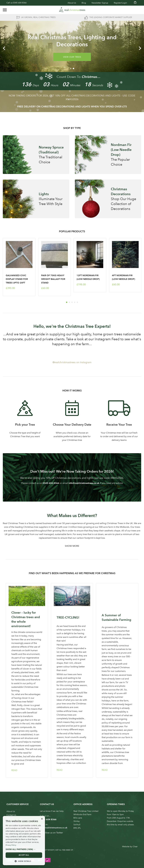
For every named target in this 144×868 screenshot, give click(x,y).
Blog (84, 3)
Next (140, 48)
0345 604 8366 (20, 3)
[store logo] (72, 10)
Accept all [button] (24, 855)
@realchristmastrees (64, 362)
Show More (72, 546)
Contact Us (11, 815)
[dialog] (24, 841)
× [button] (42, 819)
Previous (4, 48)
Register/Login (120, 3)
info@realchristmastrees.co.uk (84, 483)
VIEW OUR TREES (72, 57)
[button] (24, 849)
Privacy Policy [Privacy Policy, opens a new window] (11, 845)
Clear (135, 847)
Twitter (60, 833)
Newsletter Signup (100, 3)
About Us (72, 3)
